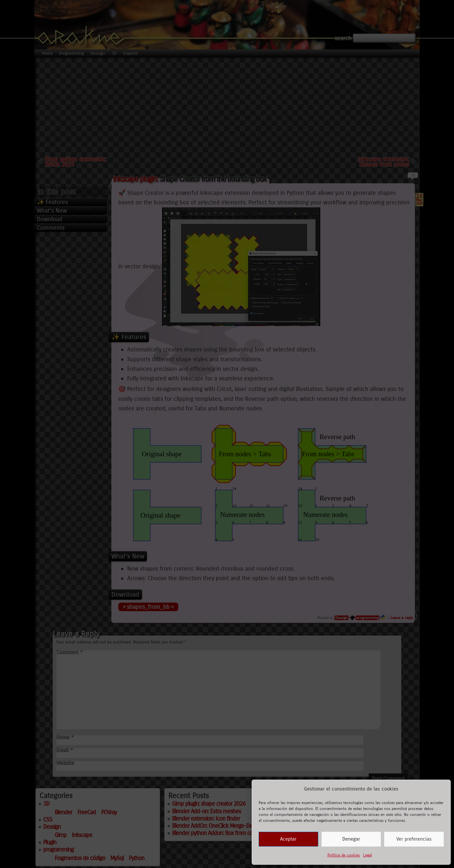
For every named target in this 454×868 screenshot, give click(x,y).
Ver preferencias (414, 839)
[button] (440, 789)
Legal (368, 855)
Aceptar (288, 839)
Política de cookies (344, 855)
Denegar (351, 839)
